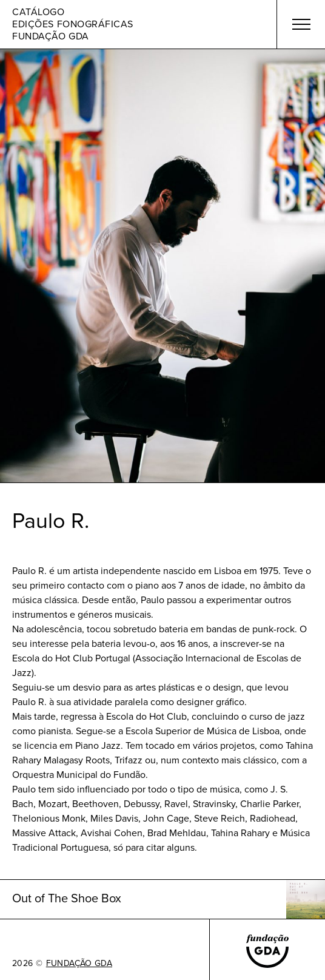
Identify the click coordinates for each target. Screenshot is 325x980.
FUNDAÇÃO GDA (79, 964)
